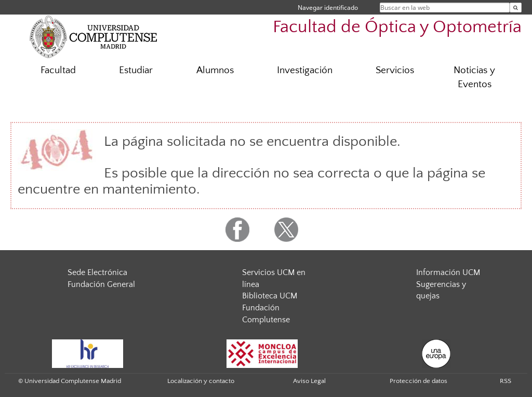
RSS (506, 381)
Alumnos (215, 70)
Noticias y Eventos (474, 77)
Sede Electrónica (97, 272)
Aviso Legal (309, 381)
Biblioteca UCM (270, 296)
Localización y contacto (201, 381)
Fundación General (101, 284)
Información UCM (448, 272)
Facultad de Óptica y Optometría (397, 27)
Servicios (395, 70)
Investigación (305, 70)
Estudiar (136, 70)
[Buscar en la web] (516, 8)
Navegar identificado (328, 8)
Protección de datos (418, 381)
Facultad (58, 70)
